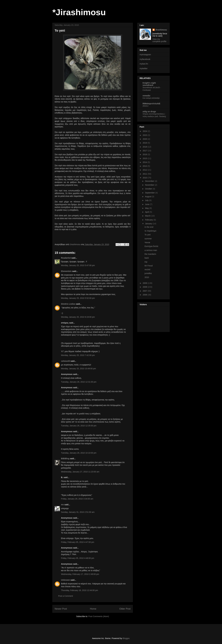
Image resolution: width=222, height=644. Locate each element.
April (147, 212)
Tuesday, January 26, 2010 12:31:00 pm (79, 382)
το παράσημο (150, 231)
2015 (145, 158)
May (147, 208)
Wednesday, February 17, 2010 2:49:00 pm (80, 574)
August (148, 197)
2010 (145, 178)
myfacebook (145, 59)
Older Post (125, 609)
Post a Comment (66, 596)
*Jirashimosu (79, 12)
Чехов (147, 242)
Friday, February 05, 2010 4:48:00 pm (78, 558)
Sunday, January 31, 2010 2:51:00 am (78, 512)
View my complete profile (159, 40)
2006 (145, 295)
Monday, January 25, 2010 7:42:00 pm (78, 355)
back (147, 258)
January (149, 224)
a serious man (151, 250)
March (148, 216)
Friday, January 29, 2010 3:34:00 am (77, 499)
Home (93, 609)
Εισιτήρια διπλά (151, 246)
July (147, 200)
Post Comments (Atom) (99, 616)
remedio (146, 96)
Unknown (65, 580)
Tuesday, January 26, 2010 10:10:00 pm (79, 453)
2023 (145, 135)
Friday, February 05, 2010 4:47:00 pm (78, 542)
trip (146, 262)
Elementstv (66, 271)
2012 (145, 170)
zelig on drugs (149, 112)
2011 (145, 174)
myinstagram (145, 55)
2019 (145, 143)
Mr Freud (149, 266)
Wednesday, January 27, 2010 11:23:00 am (80, 472)
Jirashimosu (161, 30)
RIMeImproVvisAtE (151, 104)
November (150, 185)
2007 (145, 291)
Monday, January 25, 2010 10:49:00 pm (78, 369)
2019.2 (145, 106)
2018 (145, 147)
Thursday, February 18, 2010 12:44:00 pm (79, 590)
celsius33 (65, 361)
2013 (145, 166)
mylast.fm (144, 64)
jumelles (148, 273)
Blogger (126, 638)
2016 (145, 154)
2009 (145, 283)
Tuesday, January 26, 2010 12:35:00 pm (79, 426)
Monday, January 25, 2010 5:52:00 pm (78, 298)
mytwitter (144, 68)
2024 (145, 131)
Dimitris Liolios (68, 304)
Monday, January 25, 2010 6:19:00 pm (78, 317)
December (150, 181)
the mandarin (150, 254)
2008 (145, 287)
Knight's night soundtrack (149, 84)
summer (148, 239)
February (149, 220)
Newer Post (61, 609)
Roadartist (66, 258)
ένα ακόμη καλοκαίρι (151, 98)
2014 (145, 162)
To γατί (148, 235)
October (149, 189)
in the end (149, 227)
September (150, 193)
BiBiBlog (65, 459)
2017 (145, 151)
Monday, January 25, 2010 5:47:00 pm (78, 265)
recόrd (147, 270)
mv (62, 505)
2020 (145, 139)
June (147, 204)
